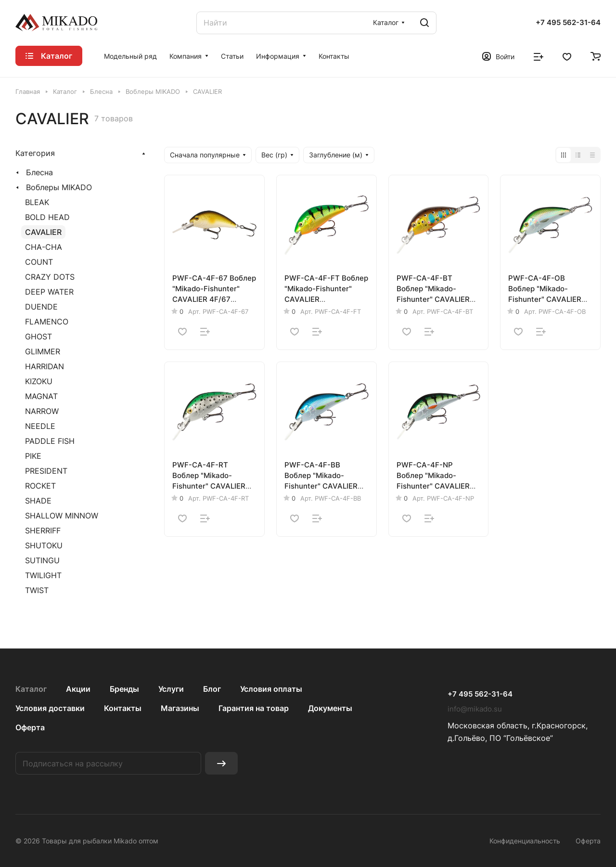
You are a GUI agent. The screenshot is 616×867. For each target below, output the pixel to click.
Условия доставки (50, 708)
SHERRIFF (43, 531)
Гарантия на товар (254, 708)
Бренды (124, 689)
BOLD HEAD (47, 217)
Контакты (123, 708)
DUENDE (41, 307)
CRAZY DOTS (50, 277)
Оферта (30, 727)
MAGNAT (41, 396)
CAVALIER (43, 232)
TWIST (37, 590)
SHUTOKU (44, 545)
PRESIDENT (46, 471)
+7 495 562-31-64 (568, 23)
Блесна (39, 172)
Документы (330, 708)
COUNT (39, 262)
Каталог (31, 689)
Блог (212, 689)
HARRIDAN (45, 366)
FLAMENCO (47, 322)
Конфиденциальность (525, 841)
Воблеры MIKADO (59, 187)
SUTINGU (42, 560)
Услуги (171, 689)
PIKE (33, 456)
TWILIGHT (43, 575)
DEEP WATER (49, 292)
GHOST (38, 336)
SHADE (38, 501)
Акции (78, 689)
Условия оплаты (271, 689)
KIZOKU (39, 381)
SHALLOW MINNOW (62, 516)
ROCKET (40, 486)
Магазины (180, 708)
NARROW (42, 411)
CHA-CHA (44, 247)
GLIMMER (43, 351)
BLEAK (37, 202)
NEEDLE (40, 426)
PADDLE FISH (50, 441)
